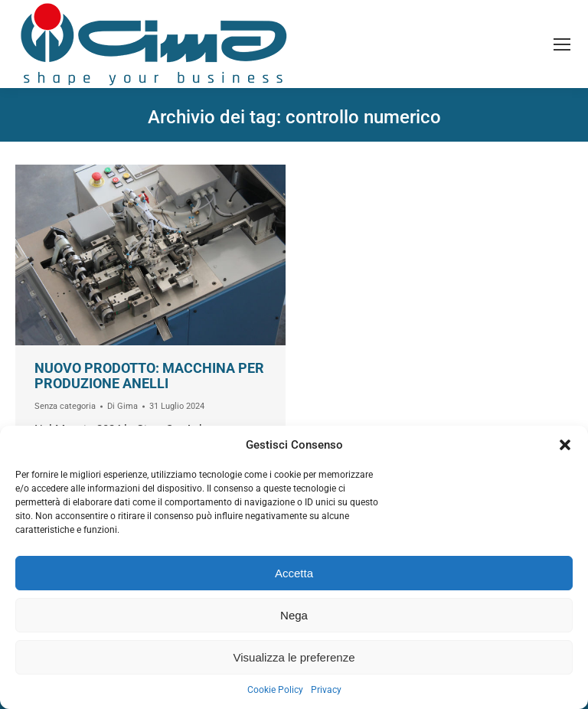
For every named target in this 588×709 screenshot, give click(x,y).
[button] (565, 445)
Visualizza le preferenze (294, 657)
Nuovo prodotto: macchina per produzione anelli (149, 376)
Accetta (294, 573)
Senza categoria (65, 406)
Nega (294, 615)
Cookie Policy (275, 690)
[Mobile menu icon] (562, 44)
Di (122, 406)
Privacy (326, 690)
